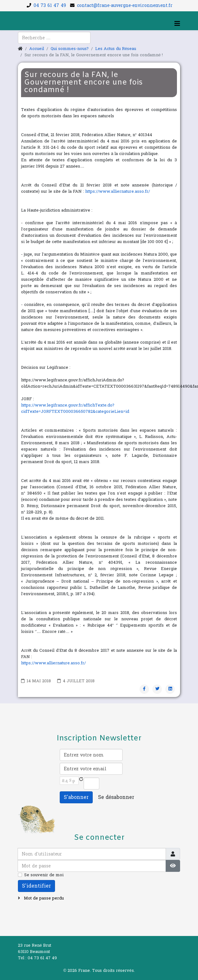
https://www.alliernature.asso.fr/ (118, 191)
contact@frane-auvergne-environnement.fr (125, 6)
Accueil (37, 49)
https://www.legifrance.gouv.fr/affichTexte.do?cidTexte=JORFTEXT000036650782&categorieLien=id (75, 408)
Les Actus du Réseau (116, 49)
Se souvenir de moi (44, 875)
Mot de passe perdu (43, 898)
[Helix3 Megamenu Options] (177, 24)
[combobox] (54, 38)
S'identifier (36, 886)
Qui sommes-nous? (70, 49)
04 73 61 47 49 (50, 6)
